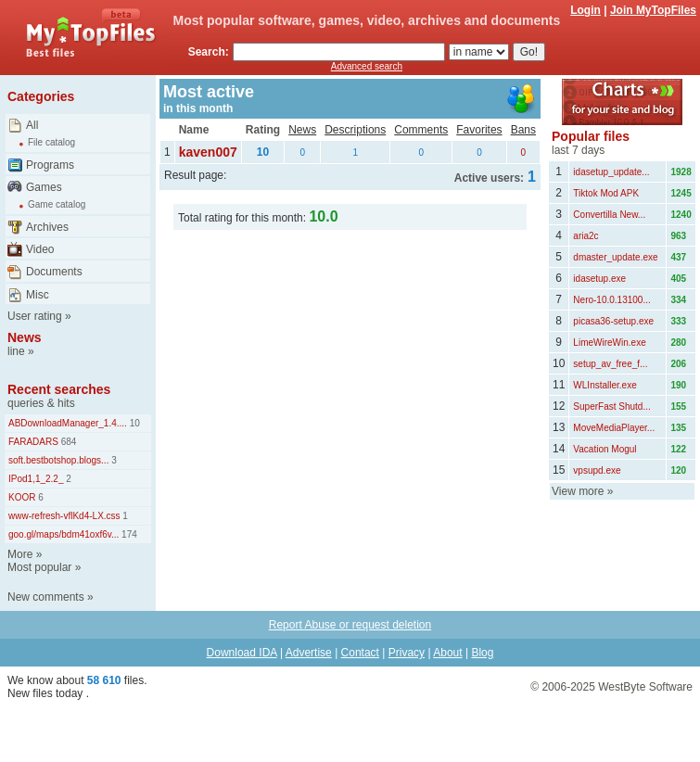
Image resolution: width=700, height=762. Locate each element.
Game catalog (57, 204)
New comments (46, 597)
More (20, 554)
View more (578, 491)
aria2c (585, 236)
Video (40, 249)
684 (67, 442)
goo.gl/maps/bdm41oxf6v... (64, 534)
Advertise (309, 653)
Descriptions (355, 130)
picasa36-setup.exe (613, 321)
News (25, 337)
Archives (47, 227)
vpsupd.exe (597, 470)
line (16, 351)
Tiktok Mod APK (606, 193)
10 (134, 423)
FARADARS (33, 442)
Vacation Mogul (605, 449)
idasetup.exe (599, 279)
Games (44, 187)
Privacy (407, 653)
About (447, 653)
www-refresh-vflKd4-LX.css (64, 516)
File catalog (51, 142)
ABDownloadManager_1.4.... (68, 423)
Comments (421, 130)
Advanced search (367, 66)
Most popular (39, 567)
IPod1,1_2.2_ (36, 479)
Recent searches (59, 389)
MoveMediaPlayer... (614, 428)
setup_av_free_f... (610, 364)
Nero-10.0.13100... (611, 300)
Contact (360, 653)
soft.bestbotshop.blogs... (58, 460)
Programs (50, 165)
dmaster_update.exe (615, 257)
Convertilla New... (609, 215)
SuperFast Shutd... (611, 406)
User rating (35, 316)
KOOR (22, 497)
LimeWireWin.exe (609, 343)
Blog (482, 653)
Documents (54, 272)
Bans (523, 130)
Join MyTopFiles (653, 10)
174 (127, 534)
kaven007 (208, 152)
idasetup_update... (611, 172)
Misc (38, 295)
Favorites (479, 130)
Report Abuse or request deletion (350, 625)
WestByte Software (645, 687)
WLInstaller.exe (605, 385)
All (32, 125)
